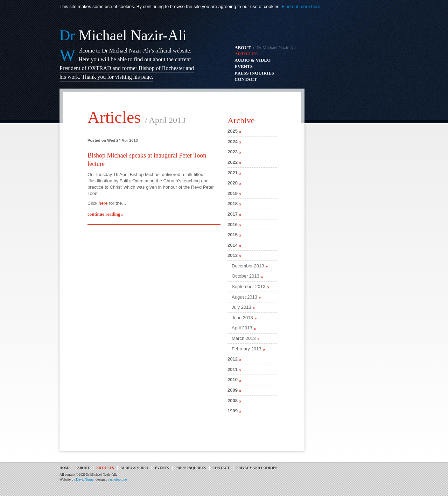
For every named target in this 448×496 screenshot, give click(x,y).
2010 (233, 380)
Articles (114, 117)
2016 (233, 225)
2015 (233, 235)
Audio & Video (134, 468)
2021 (233, 173)
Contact (221, 468)
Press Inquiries (191, 468)
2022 (233, 162)
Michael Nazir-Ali (123, 35)
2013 (233, 255)
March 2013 (244, 338)
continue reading (106, 214)
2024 (233, 142)
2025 (233, 131)
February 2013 (247, 349)
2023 (233, 152)
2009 (233, 390)
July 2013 (241, 307)
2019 (233, 193)
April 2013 (242, 328)
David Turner (85, 479)
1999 (233, 411)
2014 (233, 245)
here (103, 203)
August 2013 (244, 297)
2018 (233, 204)
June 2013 (242, 318)
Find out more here (301, 6)
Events (162, 468)
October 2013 (246, 276)
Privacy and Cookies (257, 468)
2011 (233, 369)
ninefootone (118, 479)
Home (65, 468)
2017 (233, 214)
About (83, 468)
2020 (233, 183)
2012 (233, 359)
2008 (233, 401)
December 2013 (248, 266)
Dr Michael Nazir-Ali (276, 47)
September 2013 (248, 287)
